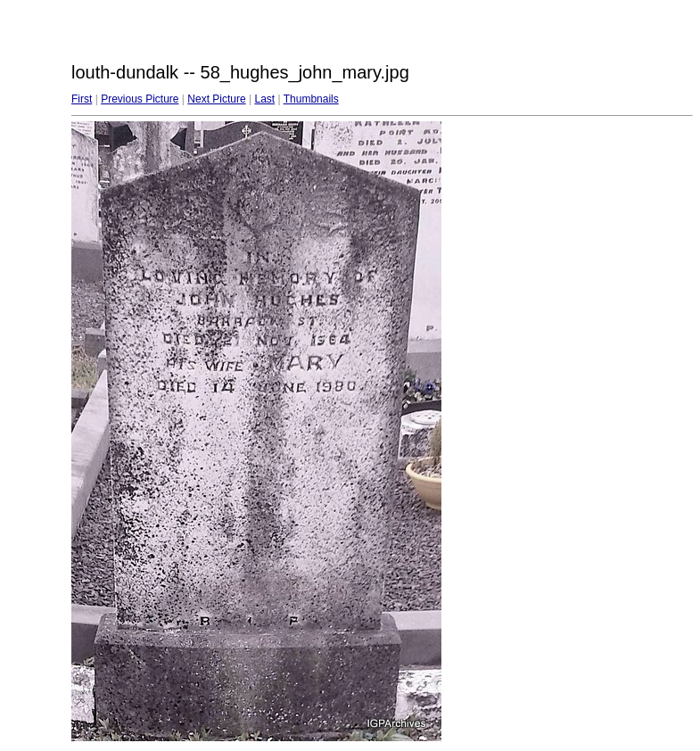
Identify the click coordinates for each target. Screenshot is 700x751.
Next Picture (216, 99)
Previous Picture (140, 99)
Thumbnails (311, 99)
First (82, 99)
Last (264, 99)
